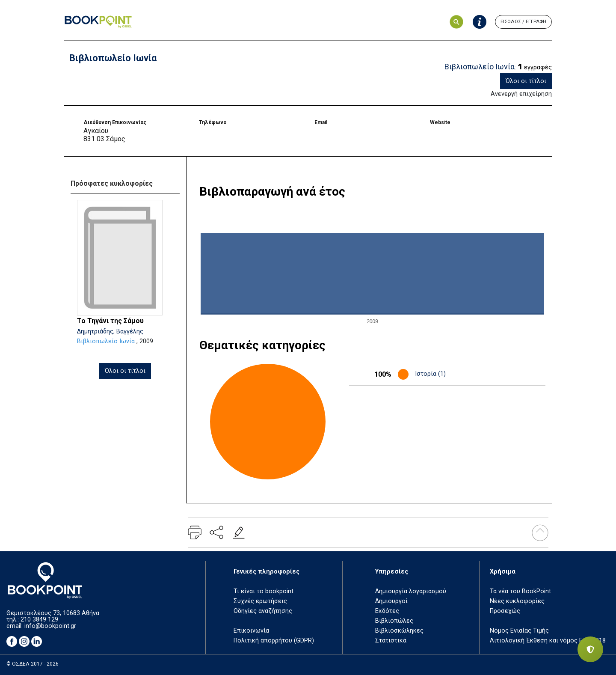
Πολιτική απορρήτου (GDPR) (274, 641)
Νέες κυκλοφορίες (517, 601)
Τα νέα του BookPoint (520, 591)
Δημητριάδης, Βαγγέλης (110, 332)
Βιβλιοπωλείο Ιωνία (106, 341)
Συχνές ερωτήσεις (260, 601)
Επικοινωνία (251, 631)
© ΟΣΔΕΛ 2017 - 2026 (33, 664)
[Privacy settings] (590, 649)
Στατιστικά (391, 641)
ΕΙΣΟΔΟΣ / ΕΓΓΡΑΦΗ (523, 22)
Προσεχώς (505, 611)
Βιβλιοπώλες (394, 621)
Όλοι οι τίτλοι (526, 81)
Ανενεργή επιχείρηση (521, 94)
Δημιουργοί (391, 601)
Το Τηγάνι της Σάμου (110, 321)
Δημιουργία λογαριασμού (411, 591)
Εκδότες (387, 611)
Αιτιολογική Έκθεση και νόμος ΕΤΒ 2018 (548, 641)
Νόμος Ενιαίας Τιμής (519, 631)
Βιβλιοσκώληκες (399, 631)
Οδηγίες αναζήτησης (263, 611)
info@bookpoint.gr (50, 626)
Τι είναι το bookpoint (264, 591)
